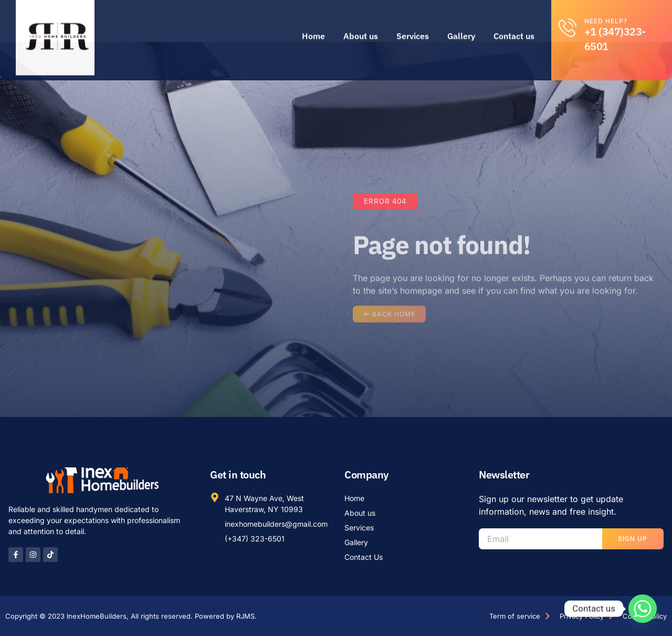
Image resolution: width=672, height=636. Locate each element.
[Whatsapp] (643, 609)
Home (313, 23)
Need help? (606, 8)
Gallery (461, 23)
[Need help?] (568, 14)
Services (413, 23)
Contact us (514, 23)
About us (361, 23)
